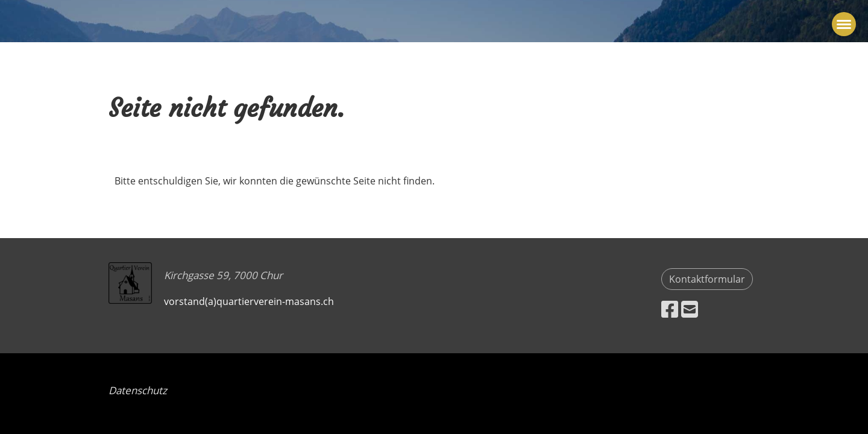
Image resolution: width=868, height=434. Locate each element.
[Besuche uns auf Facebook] (670, 309)
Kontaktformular (707, 279)
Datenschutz (138, 390)
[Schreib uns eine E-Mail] (690, 309)
